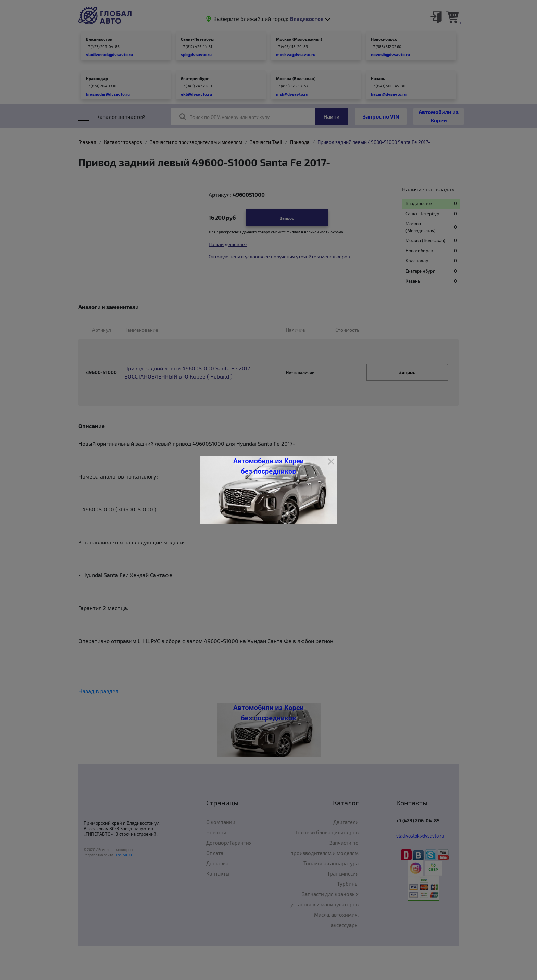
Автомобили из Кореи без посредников (268, 466)
